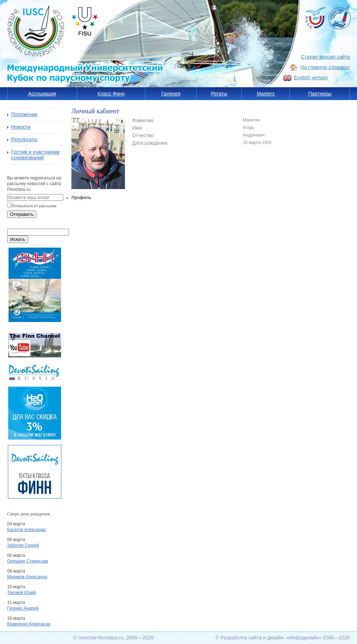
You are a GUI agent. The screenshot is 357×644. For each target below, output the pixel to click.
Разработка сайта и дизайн (252, 638)
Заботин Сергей (23, 545)
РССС (315, 18)
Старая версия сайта (325, 57)
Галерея (171, 94)
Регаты (219, 94)
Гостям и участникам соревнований (35, 155)
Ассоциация (42, 94)
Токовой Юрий (21, 593)
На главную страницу (325, 67)
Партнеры (320, 94)
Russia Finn (339, 19)
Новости (21, 127)
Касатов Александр (26, 530)
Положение (24, 114)
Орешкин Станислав (27, 561)
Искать (18, 239)
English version (311, 78)
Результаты (24, 139)
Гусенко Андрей (23, 608)
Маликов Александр (27, 577)
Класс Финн (111, 94)
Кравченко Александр (29, 624)
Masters (266, 94)
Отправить (22, 214)
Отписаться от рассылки (34, 206)
